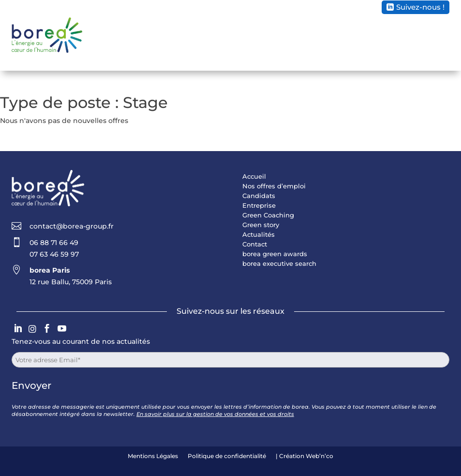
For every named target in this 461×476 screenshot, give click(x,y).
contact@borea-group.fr (72, 226)
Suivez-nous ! (420, 7)
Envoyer (31, 385)
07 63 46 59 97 (54, 254)
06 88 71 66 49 (54, 243)
